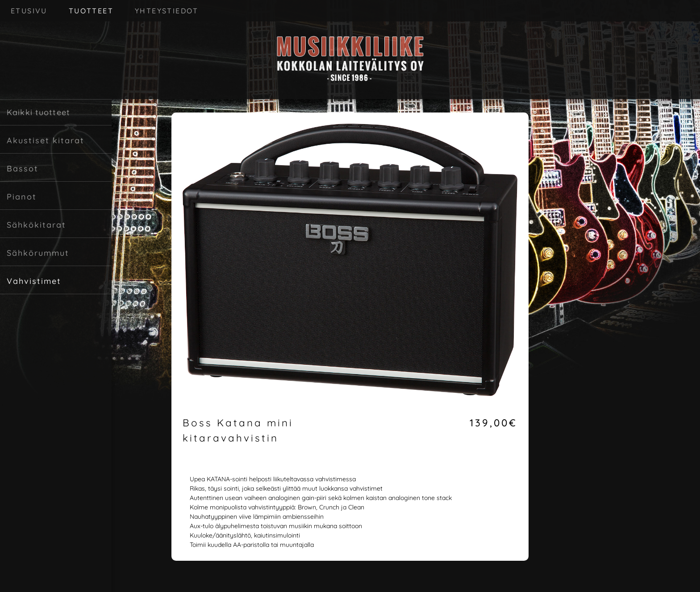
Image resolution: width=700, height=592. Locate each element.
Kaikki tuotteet (38, 112)
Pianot (22, 197)
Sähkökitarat (36, 225)
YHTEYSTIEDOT (167, 11)
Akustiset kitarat (46, 140)
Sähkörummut (38, 253)
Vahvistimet (34, 281)
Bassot (23, 169)
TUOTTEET (91, 11)
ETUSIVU (29, 11)
